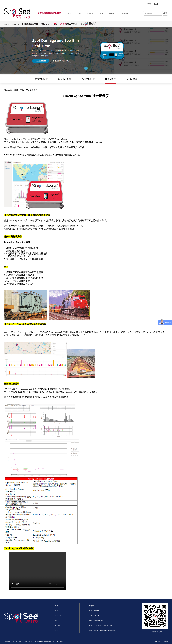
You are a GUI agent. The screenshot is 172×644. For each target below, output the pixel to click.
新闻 (101, 13)
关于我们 (112, 13)
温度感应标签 (88, 79)
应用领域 (90, 13)
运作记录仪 (132, 79)
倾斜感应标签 (65, 79)
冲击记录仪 (111, 79)
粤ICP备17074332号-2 (56, 642)
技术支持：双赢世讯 (161, 642)
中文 (149, 4)
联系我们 (125, 13)
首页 (69, 13)
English (157, 4)
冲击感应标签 (41, 79)
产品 (79, 13)
